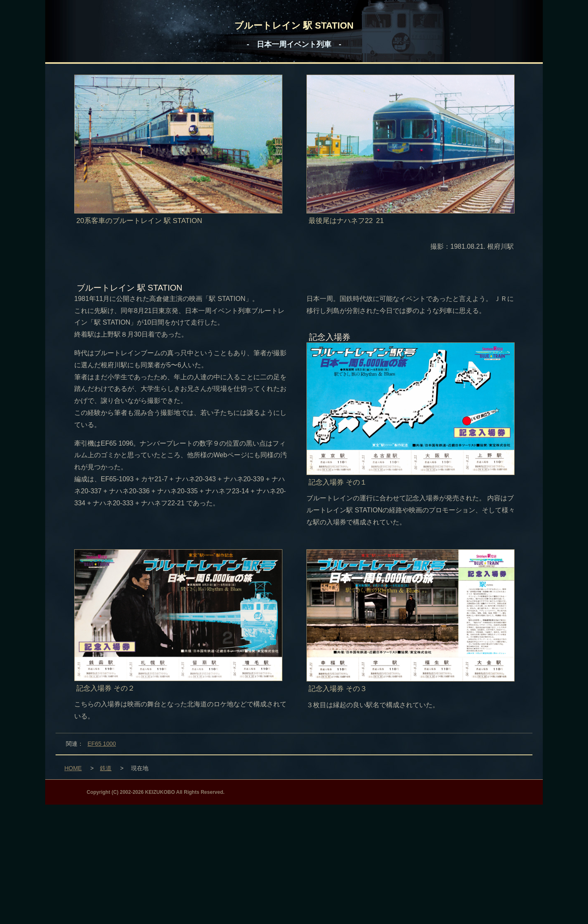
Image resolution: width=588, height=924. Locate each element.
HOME (73, 768)
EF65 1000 (102, 744)
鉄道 (106, 768)
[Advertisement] (294, 863)
